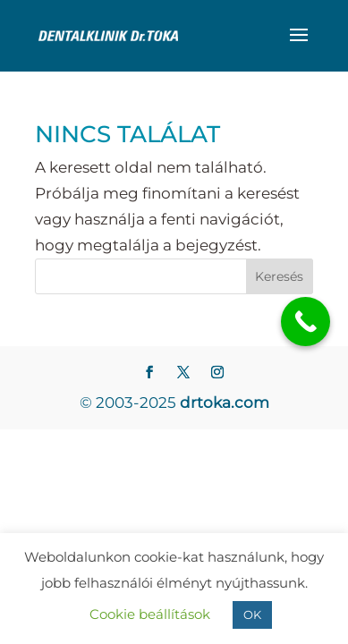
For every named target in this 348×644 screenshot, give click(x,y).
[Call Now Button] (306, 322)
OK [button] (252, 614)
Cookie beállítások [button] (150, 614)
